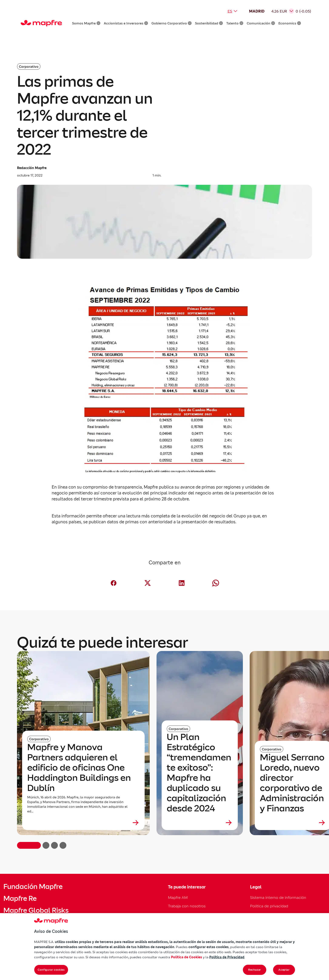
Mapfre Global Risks (36, 910)
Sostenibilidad (209, 23)
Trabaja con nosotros (187, 906)
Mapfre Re (20, 898)
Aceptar (284, 970)
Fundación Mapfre (33, 887)
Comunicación (261, 23)
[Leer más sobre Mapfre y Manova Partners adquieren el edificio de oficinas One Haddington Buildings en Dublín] (83, 823)
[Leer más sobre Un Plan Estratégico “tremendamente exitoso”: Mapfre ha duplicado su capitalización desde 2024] (200, 823)
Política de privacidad (269, 906)
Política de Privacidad (227, 957)
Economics (290, 23)
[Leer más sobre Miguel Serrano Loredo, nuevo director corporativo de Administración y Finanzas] (293, 823)
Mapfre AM (178, 897)
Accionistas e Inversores (126, 23)
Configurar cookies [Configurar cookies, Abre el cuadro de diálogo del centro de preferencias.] (51, 970)
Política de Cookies (187, 957)
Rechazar (255, 970)
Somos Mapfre (86, 23)
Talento (235, 23)
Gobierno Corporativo (172, 23)
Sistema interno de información (278, 897)
